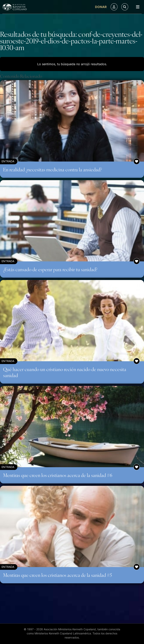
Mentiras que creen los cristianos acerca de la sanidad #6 (58, 475)
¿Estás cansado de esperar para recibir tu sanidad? (50, 269)
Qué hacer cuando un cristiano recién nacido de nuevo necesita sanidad (65, 372)
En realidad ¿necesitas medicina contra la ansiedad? (52, 169)
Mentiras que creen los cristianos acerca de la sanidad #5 (58, 575)
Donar (101, 7)
